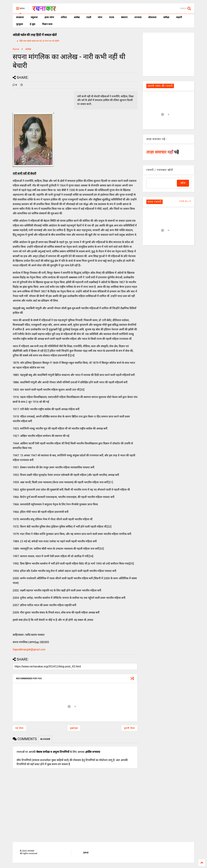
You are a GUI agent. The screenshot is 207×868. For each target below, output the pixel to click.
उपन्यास (138, 17)
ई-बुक (33, 24)
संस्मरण (124, 17)
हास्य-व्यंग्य (49, 17)
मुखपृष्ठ (86, 853)
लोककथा (152, 17)
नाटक (112, 17)
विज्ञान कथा (47, 24)
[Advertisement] (169, 54)
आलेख (77, 17)
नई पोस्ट (19, 728)
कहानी (179, 17)
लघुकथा (34, 17)
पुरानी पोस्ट (129, 728)
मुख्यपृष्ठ (74, 728)
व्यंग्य (100, 17)
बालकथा (20, 17)
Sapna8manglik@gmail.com (29, 650)
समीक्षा (166, 17)
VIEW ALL (185, 201)
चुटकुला (20, 24)
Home (16, 49)
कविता (64, 17)
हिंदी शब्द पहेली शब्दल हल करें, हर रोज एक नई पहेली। (39, 41)
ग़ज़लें (89, 17)
